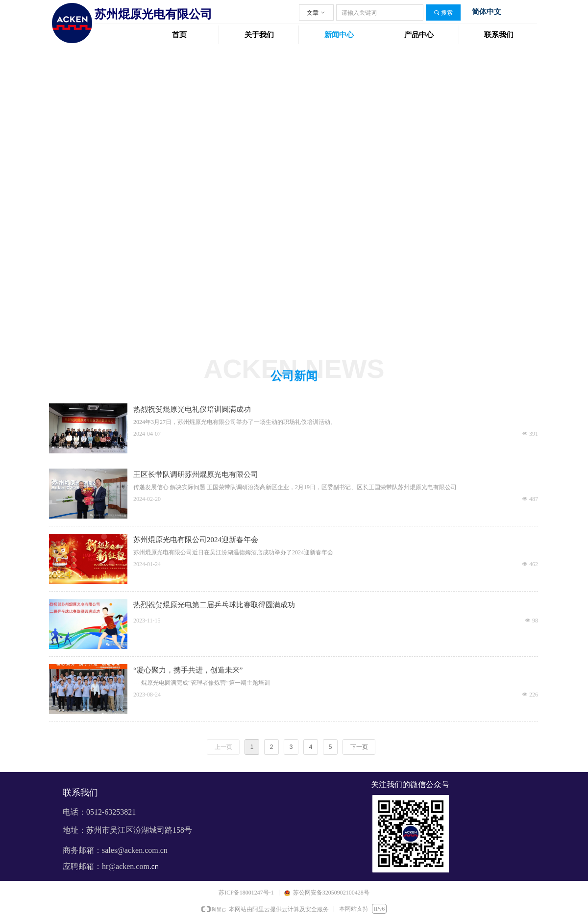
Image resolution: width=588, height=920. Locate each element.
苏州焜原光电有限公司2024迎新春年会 (196, 540)
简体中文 (487, 12)
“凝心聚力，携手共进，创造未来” (188, 670)
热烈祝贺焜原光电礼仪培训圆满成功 (192, 409)
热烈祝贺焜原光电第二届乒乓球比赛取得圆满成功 (214, 605)
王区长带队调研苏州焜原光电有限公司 (196, 474)
